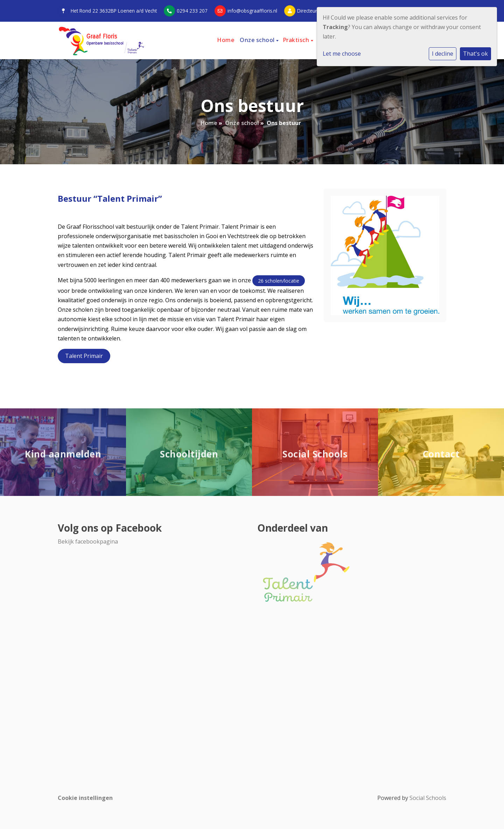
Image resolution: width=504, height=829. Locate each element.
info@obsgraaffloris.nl (252, 11)
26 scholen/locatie (279, 281)
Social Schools (428, 798)
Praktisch (297, 40)
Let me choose (342, 54)
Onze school (258, 40)
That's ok (475, 54)
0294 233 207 (192, 11)
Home (226, 40)
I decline (443, 54)
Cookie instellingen (85, 798)
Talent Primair (84, 356)
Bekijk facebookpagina (88, 541)
